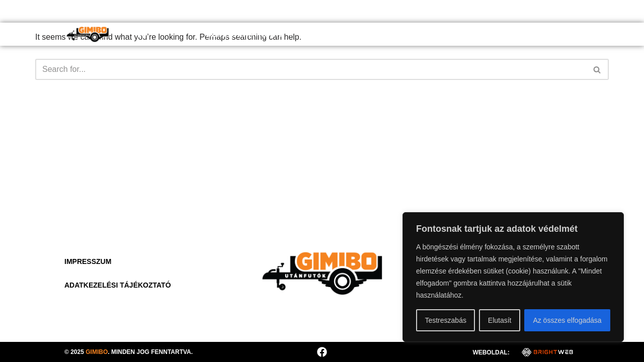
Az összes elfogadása (567, 320)
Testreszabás (445, 320)
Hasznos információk (409, 34)
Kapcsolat (550, 34)
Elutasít (500, 320)
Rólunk (327, 34)
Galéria (492, 34)
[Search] (311, 69)
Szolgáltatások (251, 34)
